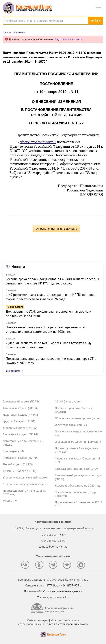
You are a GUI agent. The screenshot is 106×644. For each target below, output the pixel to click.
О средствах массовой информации (78, 442)
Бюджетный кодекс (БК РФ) (21, 434)
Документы (20, 32)
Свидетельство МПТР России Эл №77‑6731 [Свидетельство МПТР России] (53, 585)
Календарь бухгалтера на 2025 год (77, 485)
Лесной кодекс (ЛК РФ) (18, 464)
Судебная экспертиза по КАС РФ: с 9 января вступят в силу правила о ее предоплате (49, 345)
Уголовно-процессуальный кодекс (25, 484)
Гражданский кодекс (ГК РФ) (21, 401)
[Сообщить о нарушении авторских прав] (53, 608)
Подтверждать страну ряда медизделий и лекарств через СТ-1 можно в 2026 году (51, 361)
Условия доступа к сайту (53, 597)
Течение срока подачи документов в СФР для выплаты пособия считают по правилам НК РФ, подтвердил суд (52, 281)
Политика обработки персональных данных (53, 591)
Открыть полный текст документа (56, 229)
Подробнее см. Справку (68, 39)
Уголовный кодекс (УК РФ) (20, 428)
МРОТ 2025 (10, 501)
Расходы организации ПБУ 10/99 (76, 469)
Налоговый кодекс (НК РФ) (20, 415)
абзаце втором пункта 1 (38, 142)
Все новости (13, 371)
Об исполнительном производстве (77, 418)
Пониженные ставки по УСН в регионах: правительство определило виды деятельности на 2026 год (46, 329)
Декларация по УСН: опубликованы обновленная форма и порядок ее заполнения (49, 314)
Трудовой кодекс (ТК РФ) (19, 421)
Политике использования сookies (66, 624)
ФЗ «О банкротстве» (68, 401)
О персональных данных (71, 425)
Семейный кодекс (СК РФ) (19, 471)
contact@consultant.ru (53, 546)
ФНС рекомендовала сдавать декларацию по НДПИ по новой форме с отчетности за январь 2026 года (51, 297)
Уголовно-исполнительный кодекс (25, 477)
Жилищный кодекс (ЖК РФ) (21, 408)
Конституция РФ (13, 451)
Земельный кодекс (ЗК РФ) (20, 458)
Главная (7, 32)
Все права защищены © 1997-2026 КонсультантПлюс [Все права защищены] (53, 580)
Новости (18, 267)
